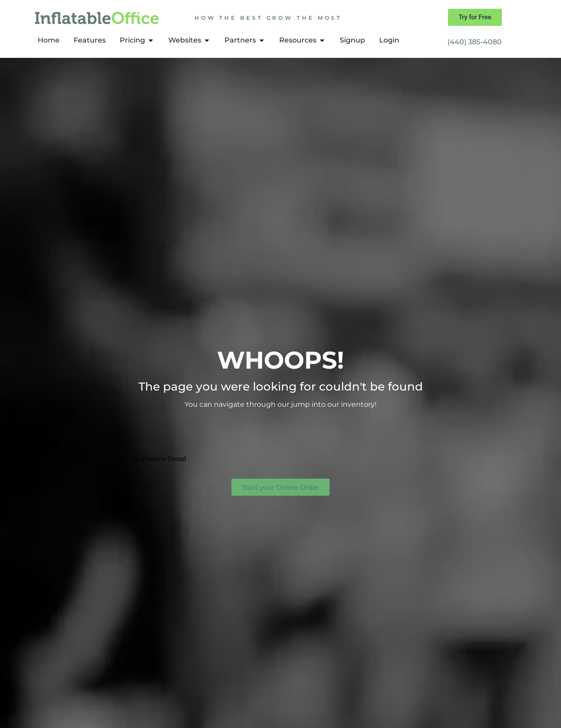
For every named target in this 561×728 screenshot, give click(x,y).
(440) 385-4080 (475, 42)
